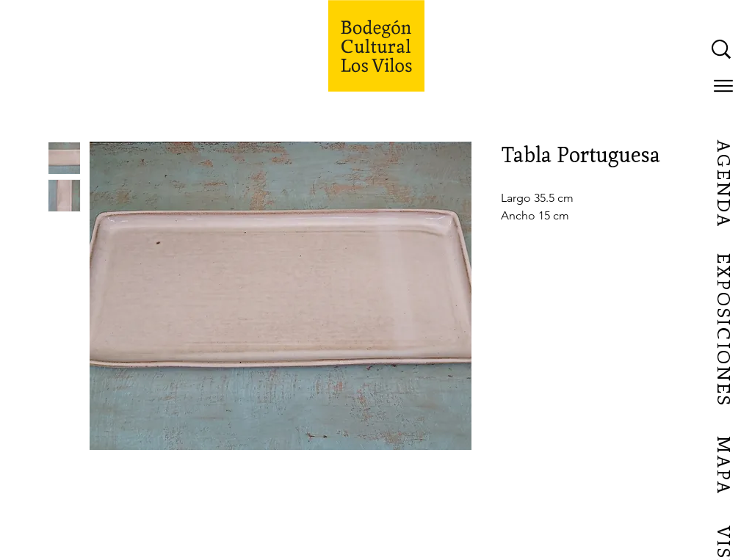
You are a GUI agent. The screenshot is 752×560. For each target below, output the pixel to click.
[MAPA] (723, 466)
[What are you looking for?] (574, 49)
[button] (723, 86)
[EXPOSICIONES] (723, 330)
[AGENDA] (723, 184)
